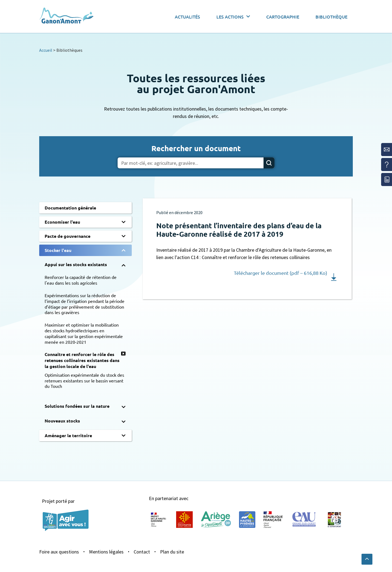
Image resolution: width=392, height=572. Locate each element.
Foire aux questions (59, 552)
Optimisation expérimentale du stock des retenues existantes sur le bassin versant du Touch (84, 381)
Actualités (187, 17)
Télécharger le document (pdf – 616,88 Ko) (281, 273)
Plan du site (172, 552)
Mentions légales (106, 552)
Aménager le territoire (68, 435)
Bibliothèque (331, 17)
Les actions (233, 16)
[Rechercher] (269, 163)
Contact (142, 552)
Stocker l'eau (58, 250)
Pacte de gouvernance (68, 236)
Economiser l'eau (62, 222)
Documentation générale (70, 208)
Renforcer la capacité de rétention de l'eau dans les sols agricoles (81, 280)
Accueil (46, 50)
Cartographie (283, 17)
